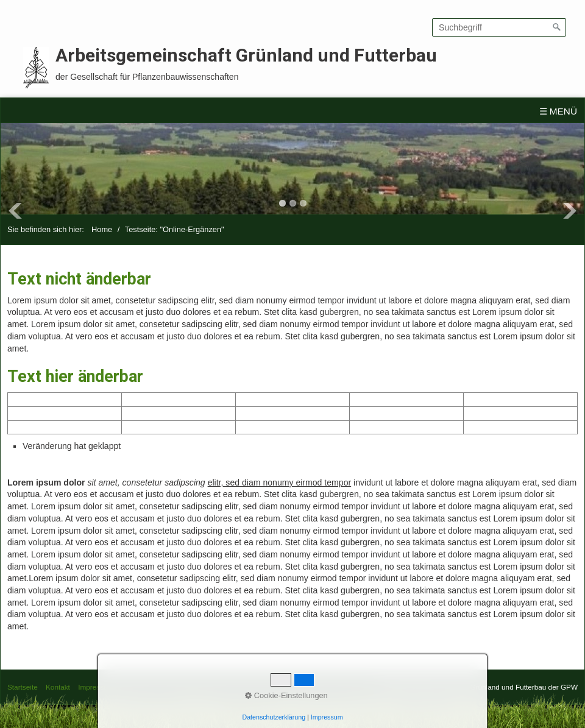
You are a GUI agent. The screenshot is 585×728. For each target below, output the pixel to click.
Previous (15, 211)
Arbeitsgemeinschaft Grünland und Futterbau (246, 55)
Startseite (23, 687)
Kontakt (58, 687)
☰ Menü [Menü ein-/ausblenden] (558, 111)
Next (570, 211)
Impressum (96, 687)
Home (102, 229)
